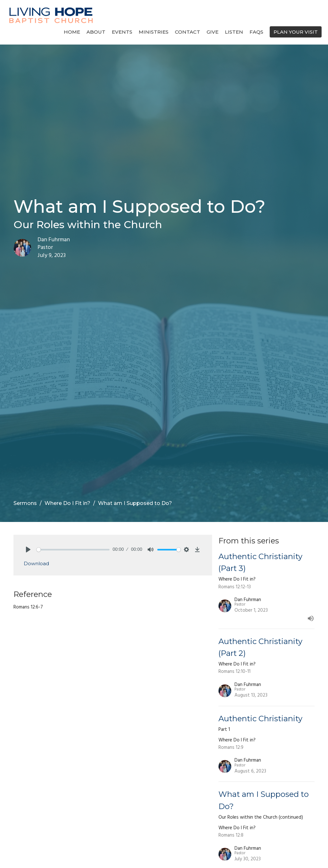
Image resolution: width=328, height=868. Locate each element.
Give (213, 32)
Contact (188, 32)
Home (72, 32)
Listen (234, 32)
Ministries (154, 32)
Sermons (25, 503)
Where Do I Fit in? (67, 503)
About (96, 32)
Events (122, 32)
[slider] (73, 550)
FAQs (256, 32)
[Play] (28, 550)
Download (36, 563)
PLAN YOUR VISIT (296, 32)
